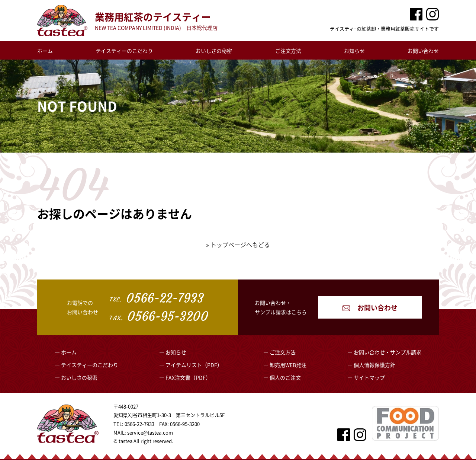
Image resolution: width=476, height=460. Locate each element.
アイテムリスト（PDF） (194, 365)
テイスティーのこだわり (124, 51)
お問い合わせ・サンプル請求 (387, 352)
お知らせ (354, 51)
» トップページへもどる (238, 245)
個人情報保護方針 (374, 365)
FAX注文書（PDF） (188, 377)
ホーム (45, 51)
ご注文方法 (288, 51)
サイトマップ (369, 377)
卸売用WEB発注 (288, 365)
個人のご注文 (285, 377)
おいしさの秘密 (214, 51)
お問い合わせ (423, 51)
